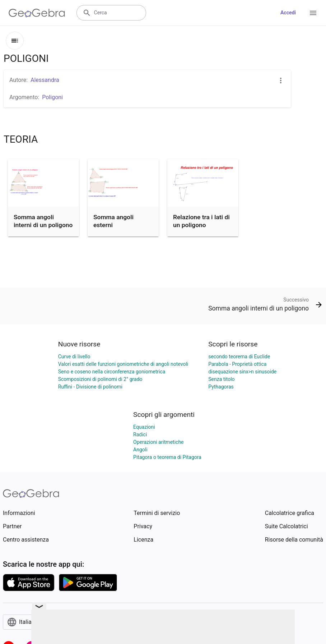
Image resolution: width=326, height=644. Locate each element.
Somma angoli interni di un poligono (43, 221)
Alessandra (45, 80)
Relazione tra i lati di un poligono (201, 221)
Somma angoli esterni (113, 221)
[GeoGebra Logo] (37, 13)
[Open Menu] (313, 13)
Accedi (288, 13)
